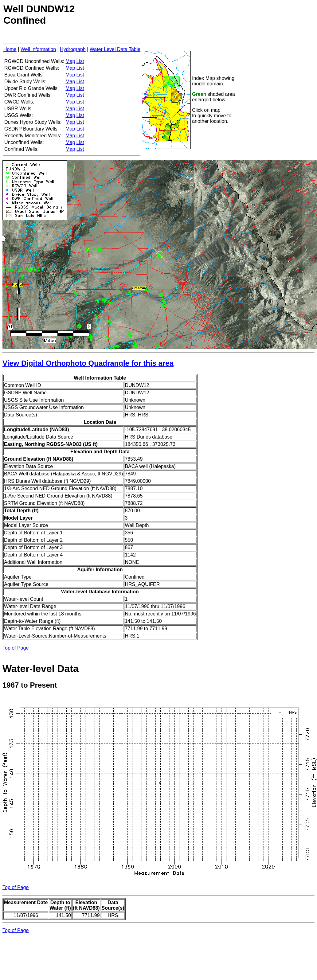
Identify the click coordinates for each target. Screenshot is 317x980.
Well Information (38, 49)
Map (70, 61)
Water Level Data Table (115, 49)
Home (10, 49)
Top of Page (16, 648)
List (80, 61)
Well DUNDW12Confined (39, 15)
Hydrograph (73, 49)
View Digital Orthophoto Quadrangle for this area (88, 363)
